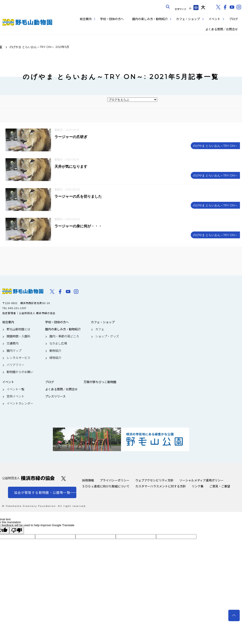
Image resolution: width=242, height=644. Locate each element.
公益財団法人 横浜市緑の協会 (28, 479)
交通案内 (13, 344)
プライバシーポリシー (115, 481)
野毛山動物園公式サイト (27, 22)
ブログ (233, 19)
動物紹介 (55, 351)
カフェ (100, 330)
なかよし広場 (58, 344)
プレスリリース (55, 397)
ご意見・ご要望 (220, 487)
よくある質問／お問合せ (222, 29)
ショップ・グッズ (107, 337)
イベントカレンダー (20, 404)
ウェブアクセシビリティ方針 (154, 481)
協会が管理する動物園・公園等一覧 (42, 493)
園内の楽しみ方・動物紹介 (150, 19)
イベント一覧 (15, 390)
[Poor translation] (17, 531)
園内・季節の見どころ (64, 337)
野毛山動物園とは (18, 330)
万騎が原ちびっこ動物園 (100, 383)
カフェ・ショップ (188, 19)
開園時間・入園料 (18, 337)
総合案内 (86, 19)
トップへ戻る (234, 615)
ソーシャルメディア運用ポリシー (201, 481)
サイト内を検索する (168, 7)
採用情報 (88, 481)
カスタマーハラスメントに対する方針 (161, 487)
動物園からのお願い (20, 372)
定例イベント (15, 397)
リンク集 (198, 487)
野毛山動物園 (23, 292)
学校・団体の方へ (112, 19)
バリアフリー (15, 365)
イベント (214, 19)
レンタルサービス (18, 358)
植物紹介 (55, 358)
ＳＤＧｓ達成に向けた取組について (106, 487)
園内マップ (14, 351)
